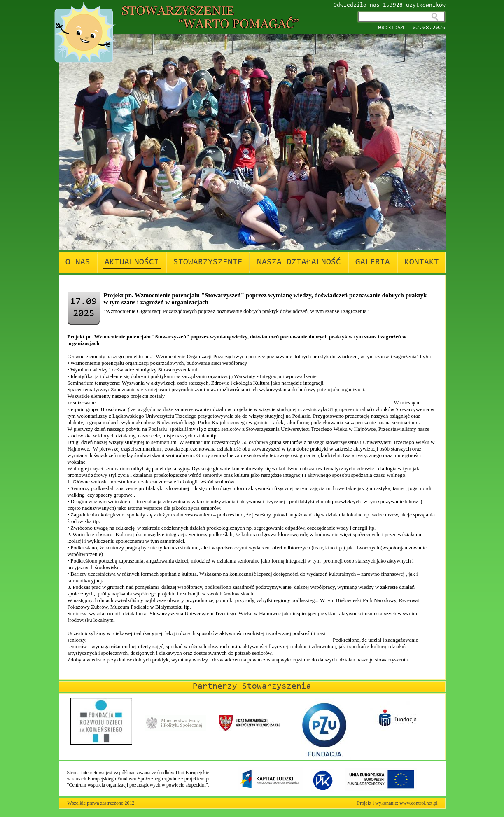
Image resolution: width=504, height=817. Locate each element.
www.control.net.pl (418, 803)
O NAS (78, 262)
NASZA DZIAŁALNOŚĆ (299, 262)
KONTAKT (422, 262)
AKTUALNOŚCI (132, 262)
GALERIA (373, 262)
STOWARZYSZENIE (208, 262)
